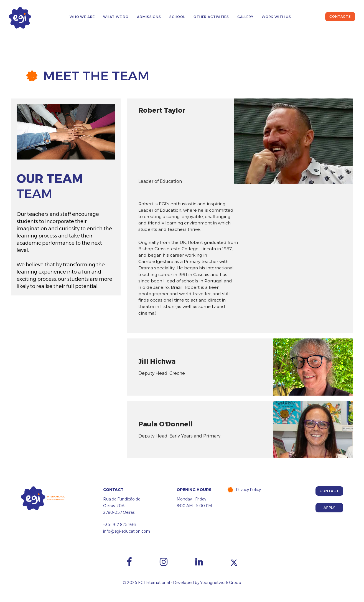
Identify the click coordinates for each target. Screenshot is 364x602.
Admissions (149, 17)
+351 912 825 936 (119, 525)
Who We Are (82, 17)
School (177, 17)
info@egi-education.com (127, 531)
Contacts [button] (340, 17)
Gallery (245, 17)
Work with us (276, 17)
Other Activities (211, 17)
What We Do (116, 17)
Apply (329, 508)
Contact (329, 491)
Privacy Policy (248, 490)
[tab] (240, 141)
